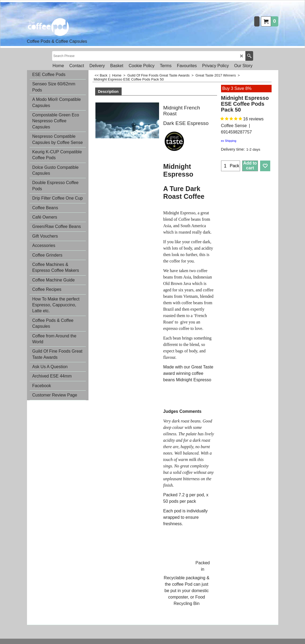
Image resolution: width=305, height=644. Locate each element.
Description (108, 92)
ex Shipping (229, 141)
